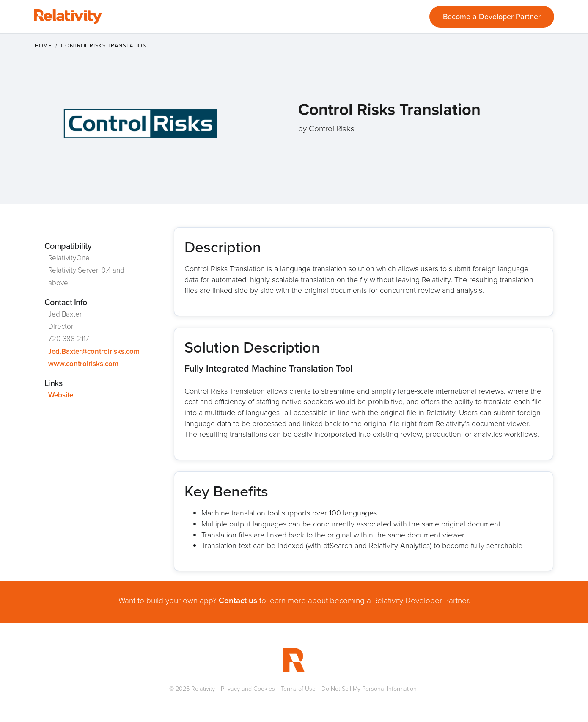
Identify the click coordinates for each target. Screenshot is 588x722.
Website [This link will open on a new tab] (61, 395)
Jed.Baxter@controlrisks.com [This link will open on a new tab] (94, 351)
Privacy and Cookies (248, 689)
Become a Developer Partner (492, 17)
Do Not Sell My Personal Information (369, 689)
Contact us (238, 600)
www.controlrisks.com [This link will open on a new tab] (83, 364)
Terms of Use (298, 689)
